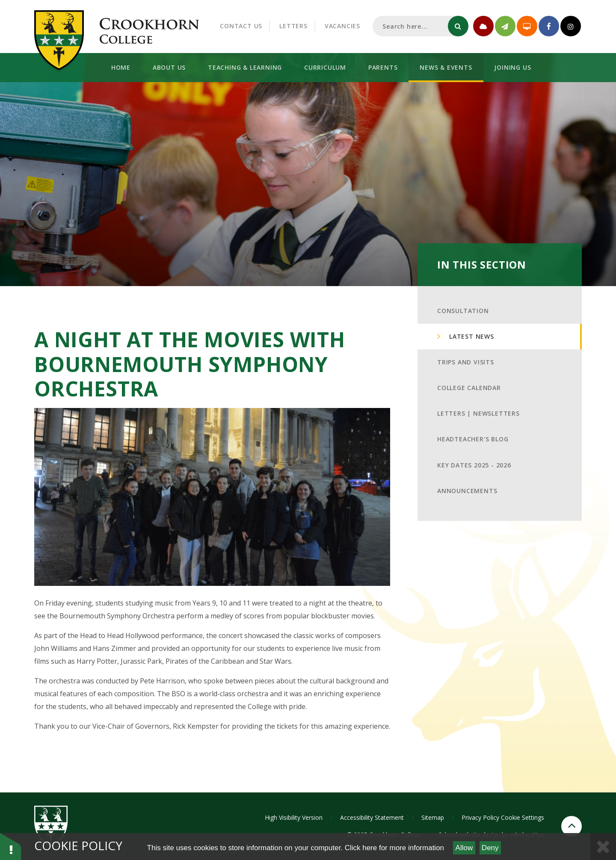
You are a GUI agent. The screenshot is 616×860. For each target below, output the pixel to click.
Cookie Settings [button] (523, 817)
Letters (293, 26)
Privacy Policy (480, 817)
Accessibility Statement (372, 817)
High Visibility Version (294, 817)
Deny (490, 848)
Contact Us (241, 26)
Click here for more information (394, 848)
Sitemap (433, 817)
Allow (464, 848)
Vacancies (342, 26)
